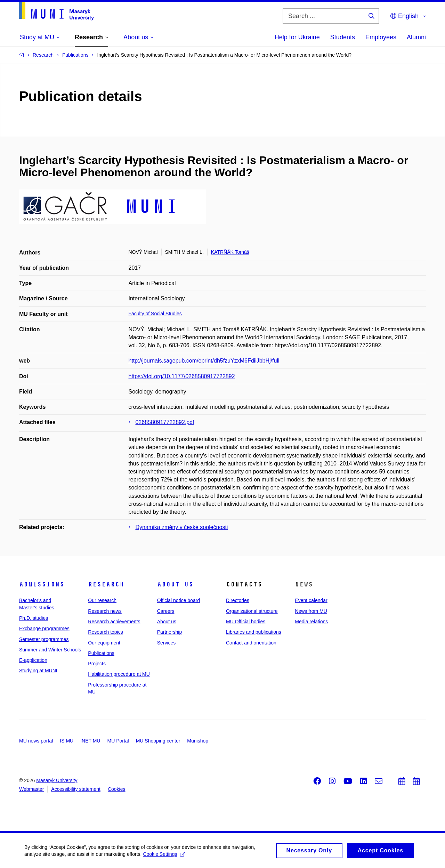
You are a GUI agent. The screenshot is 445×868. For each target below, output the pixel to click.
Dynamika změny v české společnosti (182, 527)
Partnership (170, 632)
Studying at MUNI (38, 671)
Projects (97, 664)
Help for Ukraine (297, 37)
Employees (381, 37)
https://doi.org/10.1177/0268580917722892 (182, 376)
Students (343, 37)
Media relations (311, 622)
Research (106, 584)
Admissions (42, 584)
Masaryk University (57, 780)
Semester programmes (44, 639)
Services (167, 643)
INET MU (90, 741)
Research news (105, 611)
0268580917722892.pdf (165, 422)
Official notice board (179, 600)
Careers (166, 611)
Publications (101, 653)
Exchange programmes (44, 628)
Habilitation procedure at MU (119, 674)
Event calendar (311, 600)
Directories (238, 600)
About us (175, 584)
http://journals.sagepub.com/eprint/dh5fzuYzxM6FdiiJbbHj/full (204, 361)
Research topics (105, 632)
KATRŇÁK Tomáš (230, 252)
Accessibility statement (76, 789)
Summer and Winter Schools (50, 650)
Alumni (416, 37)
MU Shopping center (158, 741)
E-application (33, 660)
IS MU (67, 741)
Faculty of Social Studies (155, 314)
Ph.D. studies (34, 618)
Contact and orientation (251, 643)
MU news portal (36, 741)
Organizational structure (252, 611)
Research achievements (114, 622)
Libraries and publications (254, 632)
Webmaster (31, 789)
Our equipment (104, 643)
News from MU (311, 611)
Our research (102, 600)
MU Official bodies (246, 622)
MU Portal (118, 741)
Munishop (198, 741)
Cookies (117, 789)
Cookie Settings (164, 856)
